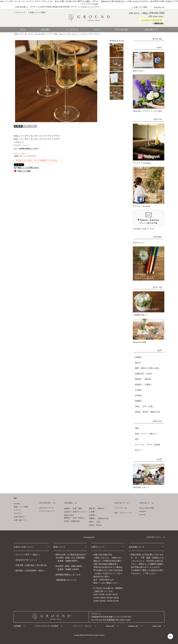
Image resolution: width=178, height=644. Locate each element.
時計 (137, 439)
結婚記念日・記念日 (144, 374)
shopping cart (159, 7)
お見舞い (139, 390)
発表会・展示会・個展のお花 (147, 412)
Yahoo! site (157, 626)
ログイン (17, 510)
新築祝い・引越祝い (144, 385)
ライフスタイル (72, 30)
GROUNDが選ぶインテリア (44, 34)
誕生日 (138, 363)
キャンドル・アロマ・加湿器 (147, 445)
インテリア (119, 508)
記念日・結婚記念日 (72, 521)
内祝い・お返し (95, 522)
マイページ (21, 12)
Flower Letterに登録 (147, 508)
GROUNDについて (46, 508)
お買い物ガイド (151, 30)
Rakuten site (133, 626)
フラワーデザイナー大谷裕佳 (47, 626)
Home (23, 30)
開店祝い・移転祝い (144, 379)
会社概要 (17, 626)
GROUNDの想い (122, 30)
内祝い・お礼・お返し (145, 406)
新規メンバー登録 (38, 12)
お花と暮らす (119, 503)
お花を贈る (45, 30)
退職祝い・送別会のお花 (99, 518)
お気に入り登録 (140, 7)
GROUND (140, 1)
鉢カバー (139, 450)
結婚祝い (139, 357)
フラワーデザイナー (47, 511)
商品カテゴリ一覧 (20, 34)
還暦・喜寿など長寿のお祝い (147, 368)
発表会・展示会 (95, 525)
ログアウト (18, 514)
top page (17, 503)
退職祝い (139, 401)
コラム (97, 30)
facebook (142, 515)
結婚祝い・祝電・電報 (73, 509)
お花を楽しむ (145, 503)
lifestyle (30, 34)
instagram (143, 511)
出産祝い (139, 395)
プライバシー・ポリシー (82, 626)
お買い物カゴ (19, 517)
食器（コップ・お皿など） (147, 434)
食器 (56, 34)
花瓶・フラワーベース (123, 513)
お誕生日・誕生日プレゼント (76, 512)
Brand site (110, 626)
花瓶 (137, 428)
